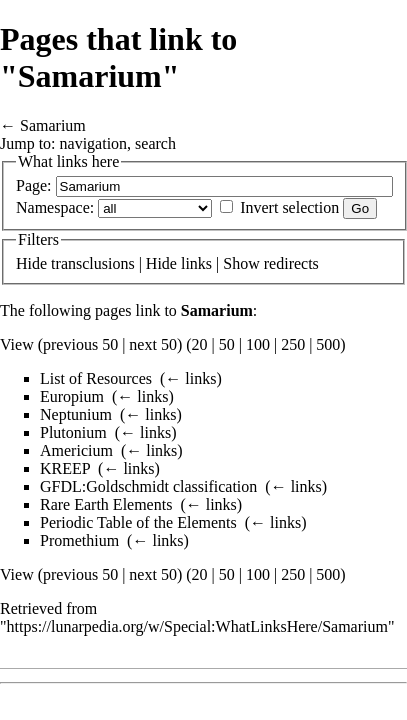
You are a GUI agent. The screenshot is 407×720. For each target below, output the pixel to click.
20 (200, 344)
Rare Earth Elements (106, 504)
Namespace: (55, 207)
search (155, 143)
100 (258, 344)
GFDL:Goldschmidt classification (148, 486)
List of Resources (96, 378)
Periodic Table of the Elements (138, 522)
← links (190, 378)
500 (328, 344)
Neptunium (76, 414)
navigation (94, 143)
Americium (76, 450)
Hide (31, 263)
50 (227, 344)
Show (241, 263)
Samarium (53, 125)
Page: (34, 185)
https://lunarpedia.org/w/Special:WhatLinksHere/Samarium (197, 626)
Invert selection (289, 207)
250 (293, 344)
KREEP (65, 468)
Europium (72, 396)
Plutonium (73, 432)
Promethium (79, 540)
